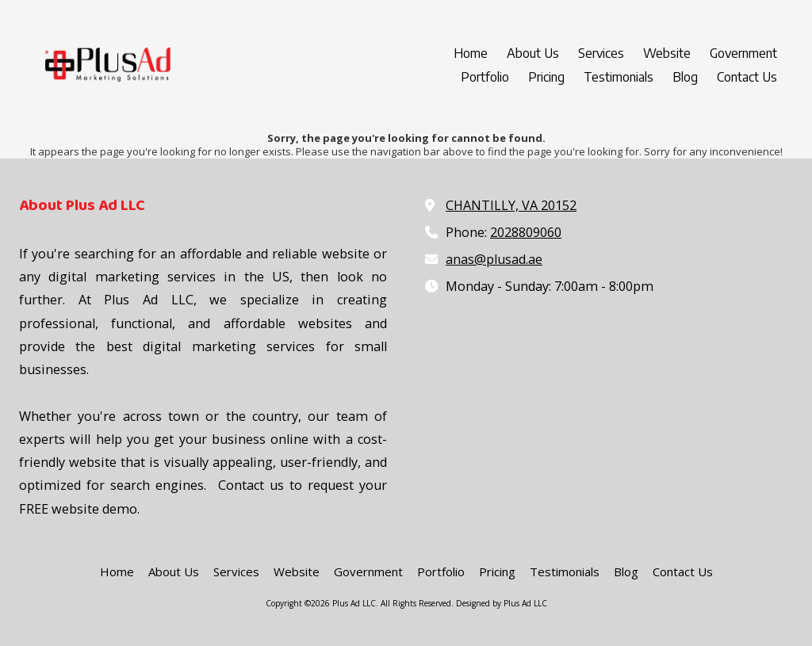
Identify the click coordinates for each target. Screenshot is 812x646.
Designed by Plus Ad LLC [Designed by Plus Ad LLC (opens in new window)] (502, 603)
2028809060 (526, 232)
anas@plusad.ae (494, 259)
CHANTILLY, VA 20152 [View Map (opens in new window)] (511, 205)
